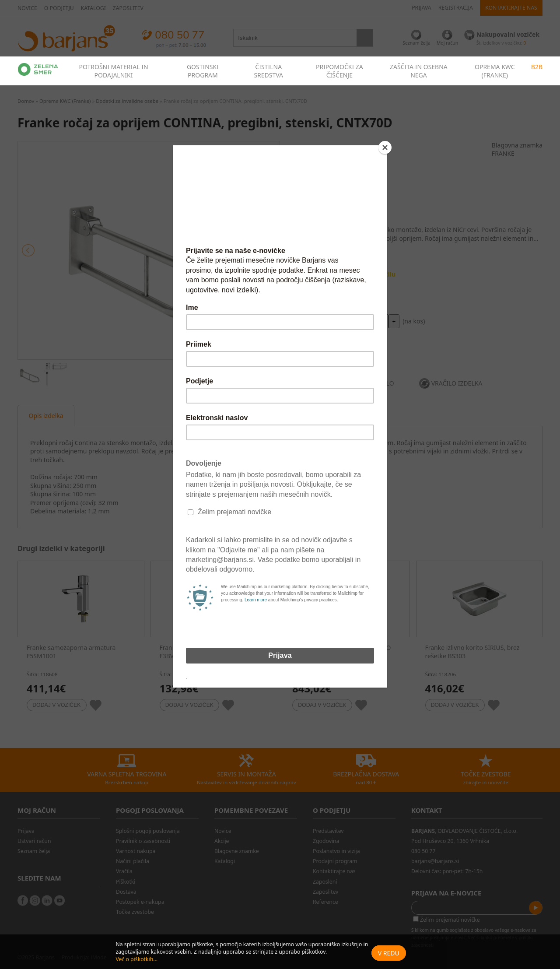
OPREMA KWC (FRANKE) (495, 71)
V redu (389, 953)
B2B (537, 67)
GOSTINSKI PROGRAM (203, 71)
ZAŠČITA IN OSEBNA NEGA (419, 71)
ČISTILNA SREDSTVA (268, 71)
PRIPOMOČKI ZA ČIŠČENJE (339, 71)
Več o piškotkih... (136, 959)
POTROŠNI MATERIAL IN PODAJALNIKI (113, 71)
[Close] (385, 147)
